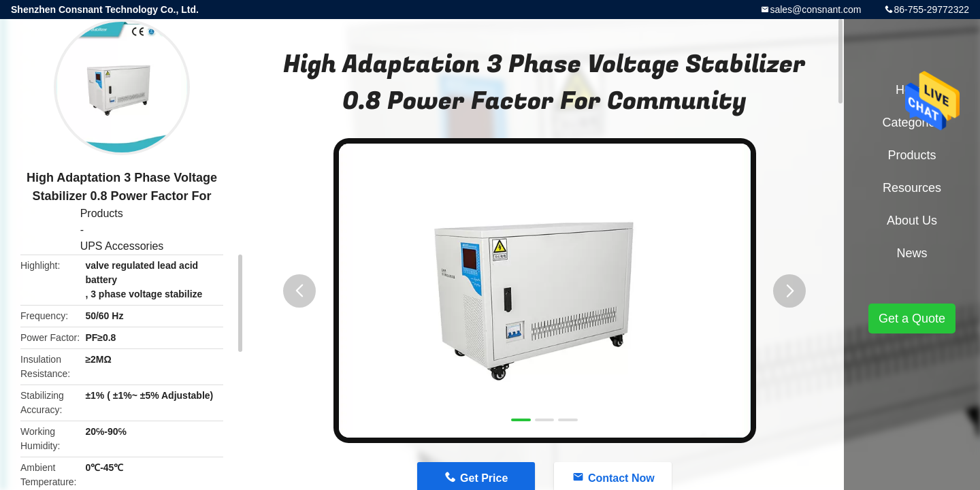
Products (102, 213)
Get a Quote (912, 318)
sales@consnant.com (815, 10)
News (912, 253)
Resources (912, 188)
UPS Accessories (122, 246)
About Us (912, 220)
